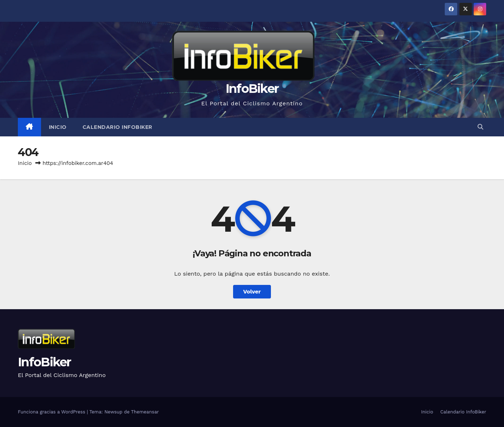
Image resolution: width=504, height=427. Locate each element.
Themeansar (145, 412)
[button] (480, 127)
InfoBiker (252, 89)
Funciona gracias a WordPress (52, 412)
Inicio (58, 127)
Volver (252, 292)
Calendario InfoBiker (117, 127)
